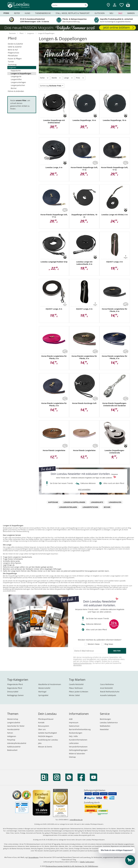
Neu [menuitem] (111, 13)
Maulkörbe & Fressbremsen (50, 684)
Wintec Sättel (74, 695)
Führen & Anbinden (16, 91)
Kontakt (41, 723)
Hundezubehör (13, 729)
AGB (71, 719)
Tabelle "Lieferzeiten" (87, 862)
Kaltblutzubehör (14, 747)
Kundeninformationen (78, 740)
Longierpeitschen (18, 85)
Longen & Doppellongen (21, 73)
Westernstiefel (44, 688)
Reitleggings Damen (15, 695)
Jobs (40, 743)
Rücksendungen (76, 733)
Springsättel (43, 695)
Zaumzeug (12, 64)
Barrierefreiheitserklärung (80, 729)
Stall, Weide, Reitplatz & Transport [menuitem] (73, 13)
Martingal (42, 692)
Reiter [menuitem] (17, 13)
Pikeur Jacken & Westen (79, 692)
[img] (128, 6)
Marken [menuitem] (131, 13)
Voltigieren (12, 736)
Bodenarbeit (12, 750)
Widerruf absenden (77, 754)
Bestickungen (105, 719)
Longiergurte (16, 76)
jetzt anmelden (84, 489)
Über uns (42, 729)
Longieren (12, 67)
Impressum (74, 723)
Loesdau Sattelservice (109, 723)
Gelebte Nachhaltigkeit (47, 733)
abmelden (77, 665)
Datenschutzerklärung (82, 663)
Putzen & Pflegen (15, 59)
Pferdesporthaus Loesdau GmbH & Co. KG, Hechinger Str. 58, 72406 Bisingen (72, 866)
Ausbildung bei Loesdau (48, 740)
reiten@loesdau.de (76, 820)
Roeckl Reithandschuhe (110, 692)
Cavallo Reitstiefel (76, 684)
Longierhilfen (16, 79)
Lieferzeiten (74, 743)
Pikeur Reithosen (76, 688)
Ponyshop (11, 740)
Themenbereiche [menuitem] (43, 13)
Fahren (10, 733)
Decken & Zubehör (15, 44)
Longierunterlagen (18, 82)
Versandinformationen (78, 747)
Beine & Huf (13, 50)
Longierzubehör (14, 723)
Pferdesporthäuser (46, 719)
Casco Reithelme (107, 684)
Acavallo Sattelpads (108, 695)
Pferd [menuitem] (6, 13)
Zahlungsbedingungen (78, 750)
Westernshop (13, 719)
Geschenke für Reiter (16, 726)
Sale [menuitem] (120, 13)
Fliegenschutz (13, 53)
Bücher (14, 88)
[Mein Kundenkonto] (115, 7)
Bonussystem (44, 726)
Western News (94, 644)
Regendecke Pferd (15, 688)
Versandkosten (34, 857)
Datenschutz (74, 726)
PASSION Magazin (45, 736)
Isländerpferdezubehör (17, 743)
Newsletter (104, 729)
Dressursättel (13, 692)
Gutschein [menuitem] (100, 13)
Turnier (11, 62)
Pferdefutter (13, 56)
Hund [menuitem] (27, 13)
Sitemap (72, 757)
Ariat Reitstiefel (106, 688)
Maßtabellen (105, 726)
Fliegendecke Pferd (15, 684)
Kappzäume (16, 70)
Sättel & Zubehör (15, 47)
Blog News (109, 644)
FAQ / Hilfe (73, 736)
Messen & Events (45, 747)
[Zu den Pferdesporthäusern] (108, 5)
